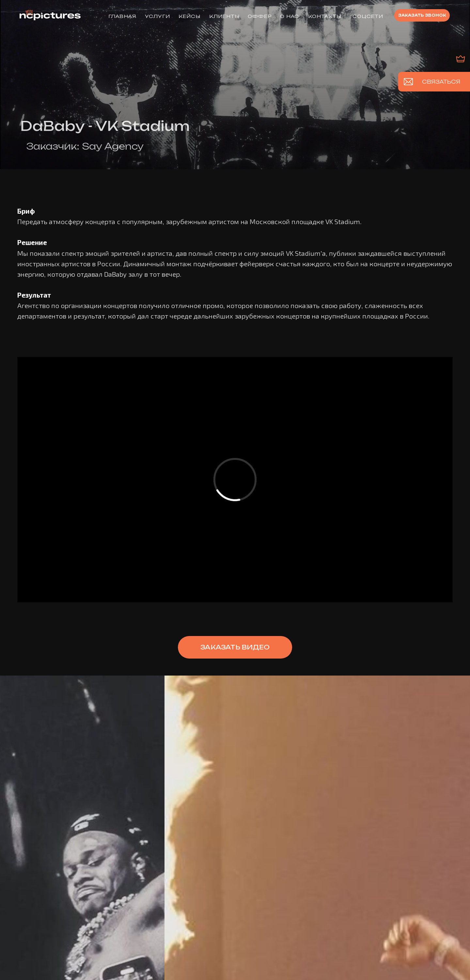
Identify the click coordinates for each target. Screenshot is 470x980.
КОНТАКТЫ (325, 16)
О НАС (290, 16)
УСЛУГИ (157, 16)
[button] (422, 15)
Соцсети (368, 16)
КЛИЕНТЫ (224, 16)
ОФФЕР (260, 16)
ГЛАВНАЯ (122, 16)
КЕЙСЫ (189, 16)
